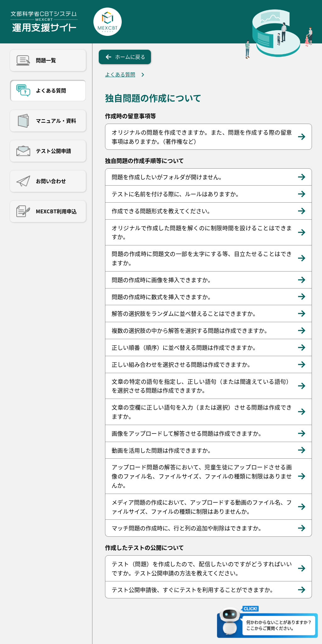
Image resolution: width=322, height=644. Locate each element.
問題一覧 (46, 60)
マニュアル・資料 (56, 120)
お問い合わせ (51, 181)
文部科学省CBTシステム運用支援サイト (44, 22)
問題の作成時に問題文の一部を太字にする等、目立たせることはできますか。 (202, 258)
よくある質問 (51, 90)
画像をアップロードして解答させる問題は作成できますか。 (188, 433)
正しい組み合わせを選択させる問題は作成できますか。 (182, 364)
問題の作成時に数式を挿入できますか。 (163, 297)
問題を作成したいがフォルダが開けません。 (168, 177)
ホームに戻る (130, 57)
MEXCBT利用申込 (56, 211)
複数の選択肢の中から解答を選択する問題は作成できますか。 (191, 330)
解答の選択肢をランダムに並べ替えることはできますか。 (185, 313)
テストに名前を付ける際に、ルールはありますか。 (177, 194)
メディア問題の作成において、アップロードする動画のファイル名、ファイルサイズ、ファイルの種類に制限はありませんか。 (202, 507)
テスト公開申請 (53, 151)
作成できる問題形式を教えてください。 (162, 211)
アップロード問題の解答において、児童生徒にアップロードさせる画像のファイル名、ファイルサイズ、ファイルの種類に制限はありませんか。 (202, 476)
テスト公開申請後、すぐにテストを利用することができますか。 (194, 590)
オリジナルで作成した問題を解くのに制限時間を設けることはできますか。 (202, 232)
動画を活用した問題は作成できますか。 (163, 450)
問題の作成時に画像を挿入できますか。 (163, 280)
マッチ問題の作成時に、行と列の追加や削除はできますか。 (188, 528)
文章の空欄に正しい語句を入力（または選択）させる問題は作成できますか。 (202, 412)
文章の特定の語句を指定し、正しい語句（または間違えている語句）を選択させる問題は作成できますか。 (202, 386)
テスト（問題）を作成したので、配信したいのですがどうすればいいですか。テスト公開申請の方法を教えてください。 (202, 568)
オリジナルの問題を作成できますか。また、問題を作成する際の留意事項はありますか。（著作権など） (202, 137)
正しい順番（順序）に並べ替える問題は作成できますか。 (185, 347)
